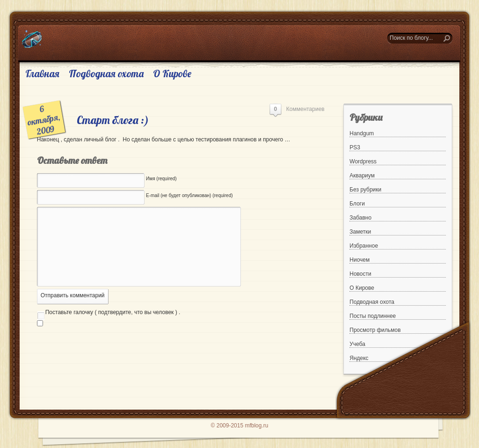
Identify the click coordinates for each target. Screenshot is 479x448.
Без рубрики (365, 190)
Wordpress (363, 162)
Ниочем (359, 260)
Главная (42, 73)
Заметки (360, 232)
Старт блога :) (113, 120)
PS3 (355, 147)
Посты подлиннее (373, 316)
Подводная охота (106, 73)
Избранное (364, 246)
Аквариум (362, 176)
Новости (360, 274)
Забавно (360, 218)
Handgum (362, 133)
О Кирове (172, 73)
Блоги (357, 204)
